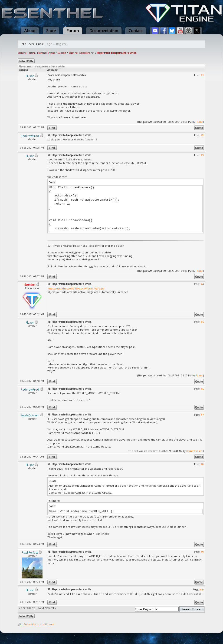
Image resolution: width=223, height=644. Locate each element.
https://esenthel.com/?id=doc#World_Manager (76, 288)
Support (62, 53)
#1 (202, 75)
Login (49, 44)
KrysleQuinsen (194, 451)
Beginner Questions (79, 53)
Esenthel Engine (46, 53)
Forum (73, 31)
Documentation (104, 31)
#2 (202, 135)
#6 (202, 389)
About (30, 31)
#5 (202, 322)
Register (61, 44)
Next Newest (46, 608)
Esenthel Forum (26, 53)
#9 (202, 552)
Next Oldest (28, 608)
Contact (136, 31)
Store (51, 31)
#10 (202, 589)
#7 (202, 415)
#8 (202, 464)
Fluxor (199, 122)
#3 (202, 155)
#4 (202, 284)
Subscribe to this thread (39, 624)
